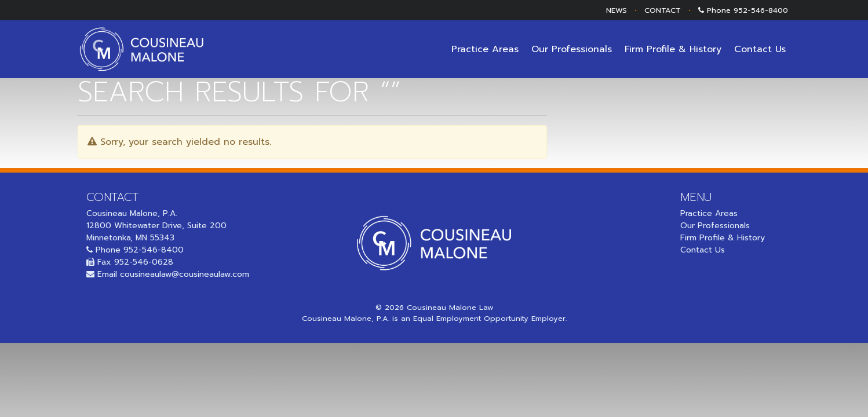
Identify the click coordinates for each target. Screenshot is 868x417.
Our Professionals (572, 49)
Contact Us (760, 49)
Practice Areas (485, 49)
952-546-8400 (761, 10)
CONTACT (663, 10)
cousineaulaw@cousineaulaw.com (185, 274)
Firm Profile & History (673, 49)
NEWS (617, 10)
